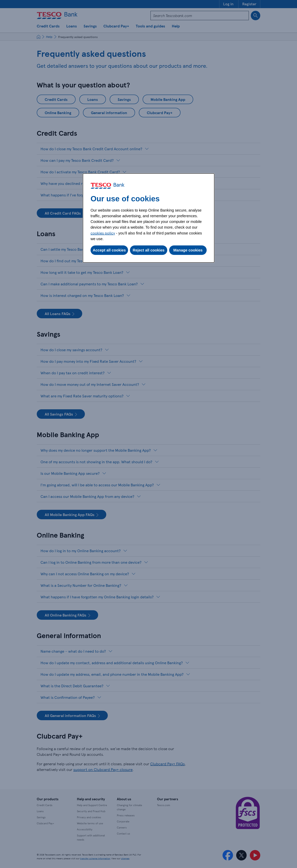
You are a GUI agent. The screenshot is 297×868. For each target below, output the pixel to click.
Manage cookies (188, 250)
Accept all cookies (109, 250)
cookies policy (103, 233)
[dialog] (149, 218)
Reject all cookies (149, 250)
